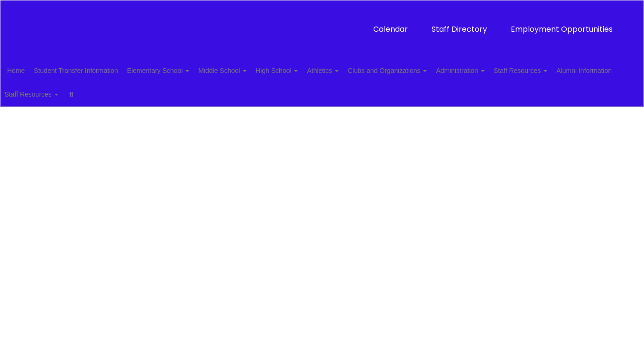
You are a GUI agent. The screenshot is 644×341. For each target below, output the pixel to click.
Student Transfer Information (96, 69)
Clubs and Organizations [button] (433, 69)
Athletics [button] (363, 69)
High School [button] (312, 69)
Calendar (258, 24)
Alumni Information (50, 93)
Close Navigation (207, 97)
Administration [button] (511, 69)
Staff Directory (327, 24)
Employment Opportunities (429, 24)
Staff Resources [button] (577, 69)
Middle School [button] (253, 69)
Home (31, 69)
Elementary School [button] (183, 69)
